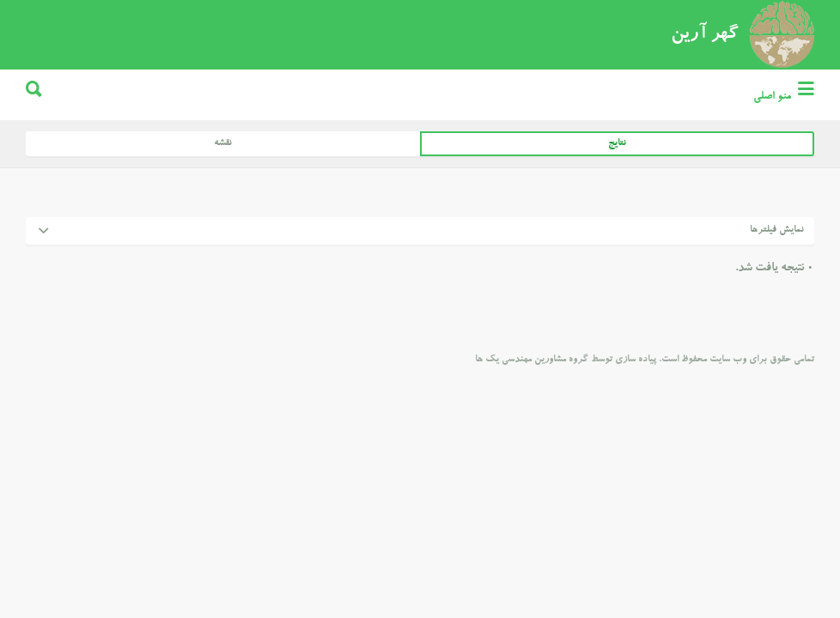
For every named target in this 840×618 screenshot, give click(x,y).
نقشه (223, 208)
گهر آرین (705, 100)
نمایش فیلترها (777, 295)
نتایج (617, 208)
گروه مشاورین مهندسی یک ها (532, 424)
